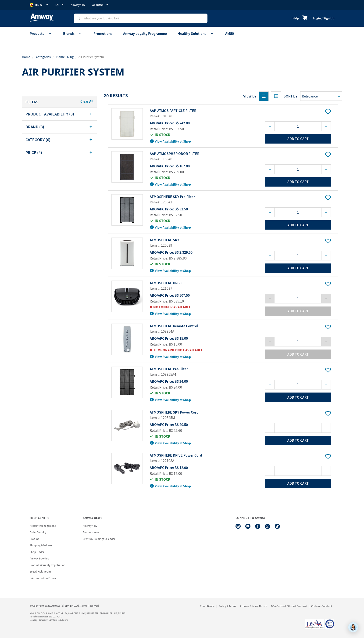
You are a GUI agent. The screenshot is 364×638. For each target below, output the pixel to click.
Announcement (92, 532)
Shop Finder (37, 552)
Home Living (65, 57)
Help (296, 18)
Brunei (39, 5)
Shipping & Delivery (41, 545)
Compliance (207, 606)
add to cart (298, 139)
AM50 (230, 33)
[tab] (59, 114)
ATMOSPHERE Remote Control (174, 326)
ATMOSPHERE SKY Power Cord (174, 412)
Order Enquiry (38, 532)
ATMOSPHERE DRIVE (166, 283)
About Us (100, 5)
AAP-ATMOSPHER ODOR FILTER (175, 154)
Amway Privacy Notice (253, 606)
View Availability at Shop (170, 141)
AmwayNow (78, 5)
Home (26, 57)
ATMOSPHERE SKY (164, 240)
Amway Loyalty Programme (145, 33)
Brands (73, 33)
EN (60, 5)
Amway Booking (39, 558)
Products (41, 33)
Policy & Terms (227, 606)
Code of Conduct (322, 606)
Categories (43, 57)
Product (34, 539)
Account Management (43, 526)
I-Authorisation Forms (43, 578)
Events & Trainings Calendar (99, 539)
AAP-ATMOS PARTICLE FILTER (173, 111)
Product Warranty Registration (48, 565)
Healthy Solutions (196, 33)
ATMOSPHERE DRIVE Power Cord (176, 455)
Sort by (291, 96)
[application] (353, 627)
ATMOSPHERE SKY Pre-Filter (172, 197)
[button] (59, 114)
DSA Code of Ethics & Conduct (289, 606)
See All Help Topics (41, 571)
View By (250, 96)
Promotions (103, 33)
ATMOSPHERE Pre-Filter (169, 369)
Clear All (87, 101)
